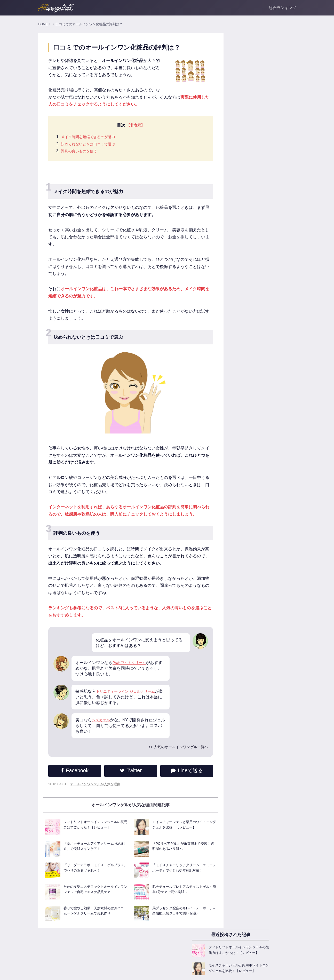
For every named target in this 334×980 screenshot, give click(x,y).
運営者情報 (61, 972)
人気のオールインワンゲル (245, 272)
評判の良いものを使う (82, 160)
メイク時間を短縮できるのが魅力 (92, 145)
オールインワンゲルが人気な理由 (98, 801)
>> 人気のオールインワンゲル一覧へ (161, 764)
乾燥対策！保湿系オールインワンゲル (255, 369)
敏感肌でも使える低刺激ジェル (249, 393)
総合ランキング (283, 8)
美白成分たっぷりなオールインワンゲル (256, 381)
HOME (43, 24)
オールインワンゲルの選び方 (247, 307)
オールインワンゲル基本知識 (247, 284)
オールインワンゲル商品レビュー (251, 343)
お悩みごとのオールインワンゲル (251, 416)
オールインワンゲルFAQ (244, 331)
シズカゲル (102, 736)
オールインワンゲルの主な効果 (249, 296)
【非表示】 (129, 134)
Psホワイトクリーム (132, 679)
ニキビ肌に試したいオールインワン (253, 404)
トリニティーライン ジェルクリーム (130, 708)
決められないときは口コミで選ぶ (92, 152)
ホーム (43, 972)
